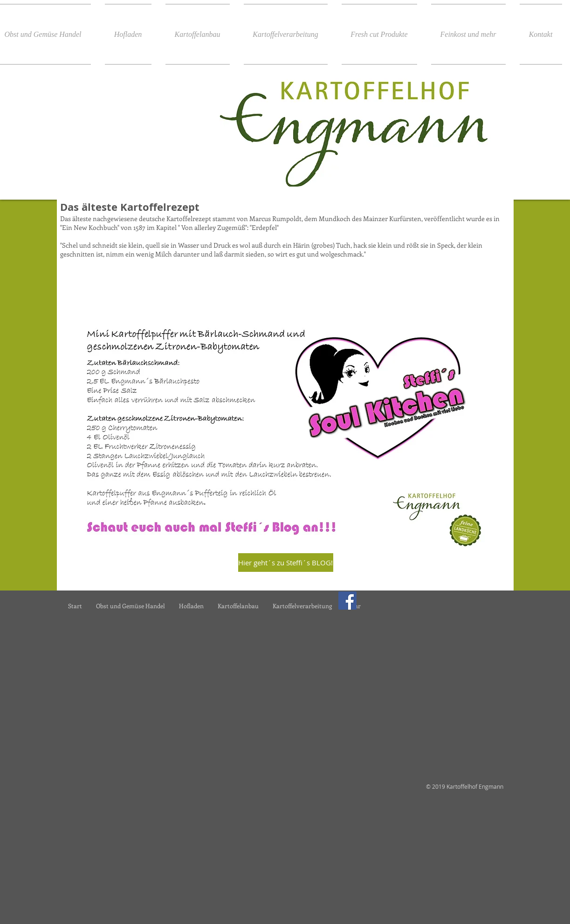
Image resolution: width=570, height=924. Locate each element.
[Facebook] (347, 601)
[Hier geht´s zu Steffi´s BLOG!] (286, 563)
